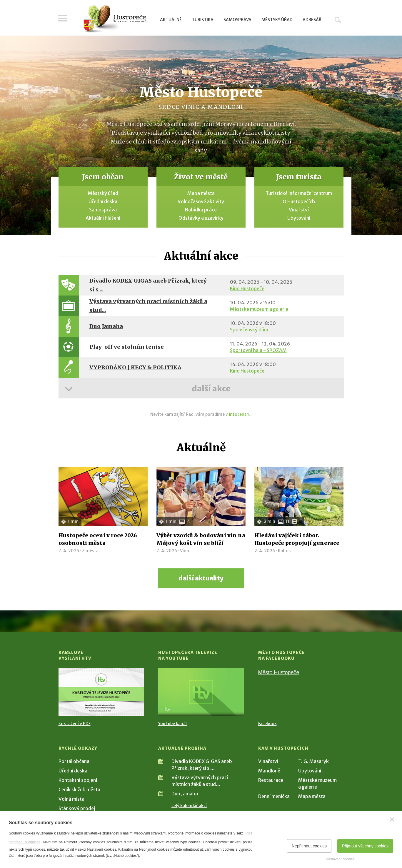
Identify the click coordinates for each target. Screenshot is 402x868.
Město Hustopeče (279, 672)
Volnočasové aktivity (201, 201)
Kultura (285, 551)
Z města (90, 551)
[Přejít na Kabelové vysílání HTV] (101, 692)
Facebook (267, 724)
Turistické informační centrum (299, 193)
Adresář (312, 20)
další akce (211, 389)
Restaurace (271, 780)
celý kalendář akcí (189, 806)
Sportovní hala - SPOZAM (258, 350)
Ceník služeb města (79, 789)
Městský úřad (277, 20)
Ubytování (299, 218)
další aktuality (201, 578)
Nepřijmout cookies (309, 846)
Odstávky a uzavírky (201, 218)
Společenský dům (249, 330)
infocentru (240, 414)
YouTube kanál (172, 724)
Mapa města (201, 193)
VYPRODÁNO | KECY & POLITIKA (135, 367)
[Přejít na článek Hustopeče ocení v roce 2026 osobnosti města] (103, 496)
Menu (63, 18)
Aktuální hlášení (103, 218)
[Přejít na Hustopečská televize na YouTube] (201, 692)
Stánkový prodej (77, 808)
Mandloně (269, 771)
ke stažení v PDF (75, 724)
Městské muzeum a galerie (259, 309)
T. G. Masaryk (313, 761)
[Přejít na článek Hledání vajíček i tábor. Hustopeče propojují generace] (299, 496)
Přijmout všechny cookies (365, 846)
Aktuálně (171, 20)
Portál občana (74, 761)
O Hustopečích (299, 201)
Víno (185, 551)
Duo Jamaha (106, 326)
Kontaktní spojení (78, 780)
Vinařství (299, 210)
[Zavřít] (392, 819)
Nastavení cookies (340, 859)
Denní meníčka (274, 796)
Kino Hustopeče (247, 288)
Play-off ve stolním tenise (127, 347)
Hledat (338, 20)
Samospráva (237, 20)
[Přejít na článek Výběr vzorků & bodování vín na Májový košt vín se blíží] (201, 496)
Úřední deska (103, 201)
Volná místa (71, 799)
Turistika (203, 20)
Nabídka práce (201, 210)
